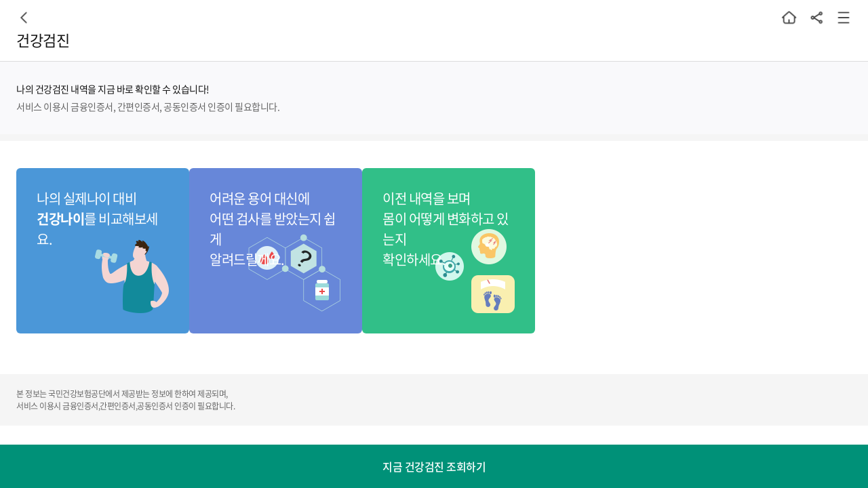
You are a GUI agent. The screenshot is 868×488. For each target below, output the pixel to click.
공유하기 (816, 18)
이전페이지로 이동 (24, 18)
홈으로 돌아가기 (789, 18)
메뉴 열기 (844, 18)
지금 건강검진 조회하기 (434, 466)
